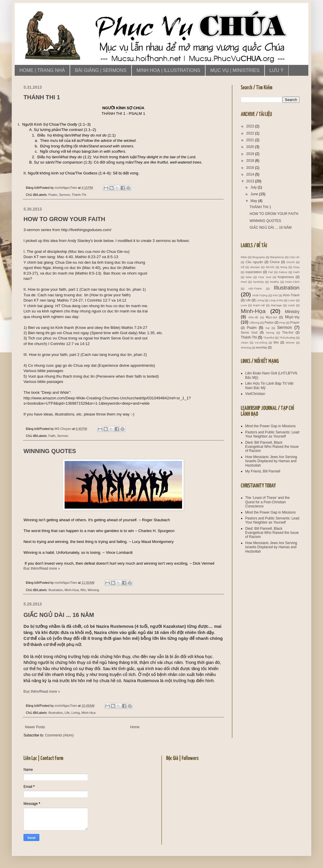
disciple (255, 267)
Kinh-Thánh (291, 295)
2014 (251, 174)
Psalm (53, 195)
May (254, 201)
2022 (251, 133)
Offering (255, 323)
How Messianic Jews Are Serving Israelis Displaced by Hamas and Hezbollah (271, 461)
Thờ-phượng (287, 338)
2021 (251, 140)
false (249, 277)
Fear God (265, 277)
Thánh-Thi (79, 195)
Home (135, 727)
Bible (244, 257)
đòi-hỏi (270, 267)
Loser (292, 300)
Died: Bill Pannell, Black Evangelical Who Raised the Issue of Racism (272, 447)
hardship (259, 282)
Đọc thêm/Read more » (42, 568)
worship (261, 347)
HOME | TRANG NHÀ (42, 70)
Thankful (269, 338)
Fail (271, 272)
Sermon (65, 195)
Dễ (243, 267)
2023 (251, 126)
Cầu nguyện (254, 262)
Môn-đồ (253, 317)
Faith (52, 436)
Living (75, 713)
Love (244, 305)
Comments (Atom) (59, 735)
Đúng (284, 267)
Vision (245, 343)
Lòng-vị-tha (276, 300)
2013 (251, 181)
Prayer (295, 322)
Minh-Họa (72, 590)
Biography (259, 257)
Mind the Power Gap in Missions (270, 426)
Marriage (276, 305)
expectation (254, 272)
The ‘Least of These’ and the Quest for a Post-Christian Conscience (267, 502)
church (291, 262)
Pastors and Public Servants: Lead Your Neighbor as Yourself (272, 434)
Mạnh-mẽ (259, 305)
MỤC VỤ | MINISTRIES (235, 70)
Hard (244, 282)
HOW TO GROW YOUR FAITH (64, 219)
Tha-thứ (288, 332)
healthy (274, 282)
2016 (251, 168)
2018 (251, 161)
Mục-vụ (292, 317)
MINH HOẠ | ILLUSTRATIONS (168, 70)
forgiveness (286, 277)
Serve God (249, 332)
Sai (268, 328)
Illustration (56, 590)
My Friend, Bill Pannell (263, 471)
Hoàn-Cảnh (292, 282)
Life (67, 713)
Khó (275, 295)
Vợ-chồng (261, 343)
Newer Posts (35, 727)
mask (291, 305)
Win (83, 590)
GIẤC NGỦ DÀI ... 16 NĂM (59, 615)
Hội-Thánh (255, 289)
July (254, 187)
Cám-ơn (294, 257)
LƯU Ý (277, 70)
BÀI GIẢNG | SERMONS (101, 70)
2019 (251, 154)
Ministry (292, 312)
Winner (290, 343)
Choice (275, 262)
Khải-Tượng (260, 295)
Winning (93, 590)
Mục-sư (271, 317)
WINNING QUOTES (50, 451)
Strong (270, 333)
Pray (282, 323)
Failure (283, 272)
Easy (296, 267)
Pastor (269, 322)
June (255, 194)
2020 (251, 147)
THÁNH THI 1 (42, 97)
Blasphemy (277, 257)
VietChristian (255, 394)
